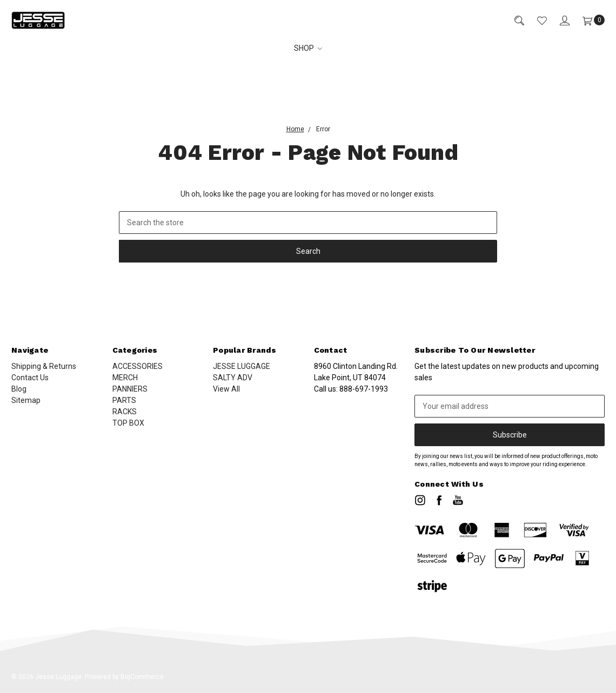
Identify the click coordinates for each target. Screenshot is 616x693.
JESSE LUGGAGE (242, 366)
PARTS (124, 400)
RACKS (125, 412)
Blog (19, 389)
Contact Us (30, 378)
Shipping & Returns (44, 366)
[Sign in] (558, 20)
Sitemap (26, 400)
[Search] (513, 20)
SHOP (308, 48)
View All (226, 389)
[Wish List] (535, 20)
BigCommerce (142, 677)
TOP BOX (128, 423)
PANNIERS (130, 389)
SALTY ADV (233, 378)
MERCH (125, 378)
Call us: (351, 389)
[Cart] (587, 20)
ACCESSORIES (138, 366)
